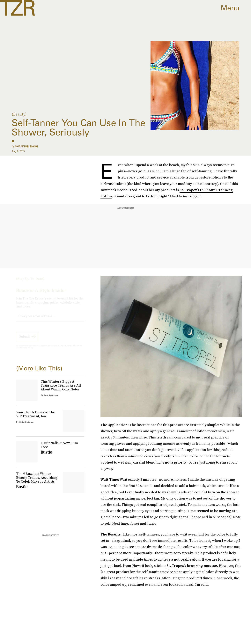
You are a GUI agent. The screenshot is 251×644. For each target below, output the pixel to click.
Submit (25, 340)
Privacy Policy (27, 351)
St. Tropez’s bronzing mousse (192, 566)
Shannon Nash (26, 146)
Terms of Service (75, 349)
